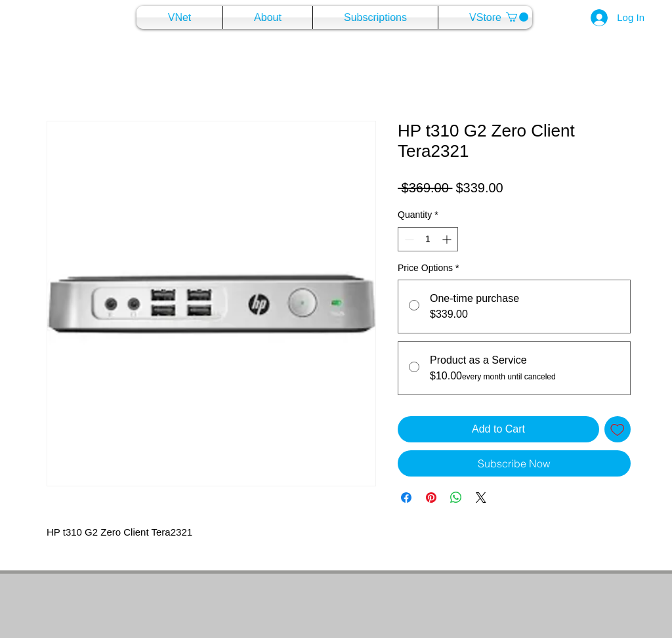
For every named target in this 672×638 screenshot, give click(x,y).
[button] (517, 17)
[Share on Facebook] (406, 498)
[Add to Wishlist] (618, 429)
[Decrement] (408, 239)
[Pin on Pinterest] (431, 498)
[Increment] (448, 239)
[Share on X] (481, 498)
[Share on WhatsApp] (456, 498)
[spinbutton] (428, 239)
